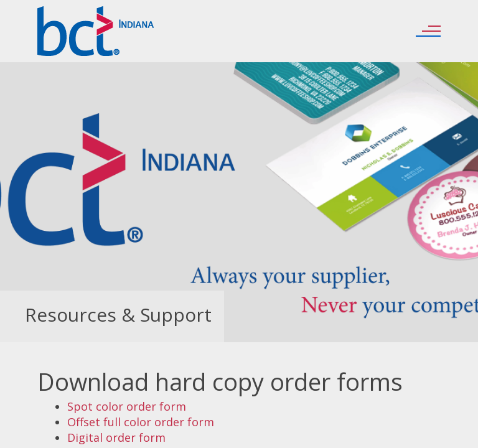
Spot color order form (127, 406)
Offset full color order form (141, 422)
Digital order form (116, 437)
